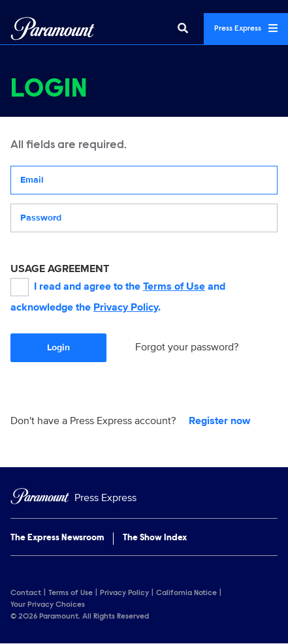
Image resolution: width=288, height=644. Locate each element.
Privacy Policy (126, 307)
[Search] (183, 29)
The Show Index (155, 538)
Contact (26, 593)
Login (58, 347)
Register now (219, 421)
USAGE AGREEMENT (60, 269)
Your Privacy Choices (48, 605)
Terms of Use (174, 286)
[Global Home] (53, 29)
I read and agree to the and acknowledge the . (118, 296)
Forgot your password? (187, 347)
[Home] (144, 498)
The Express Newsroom (57, 538)
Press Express (246, 28)
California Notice (186, 593)
